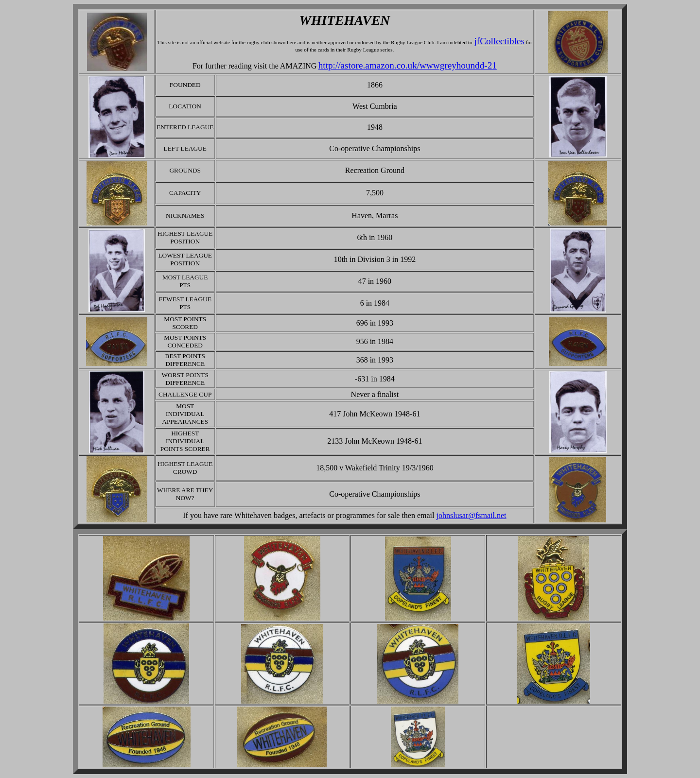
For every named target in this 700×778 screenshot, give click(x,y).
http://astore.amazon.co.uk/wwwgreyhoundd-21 (408, 65)
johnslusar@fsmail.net (472, 515)
